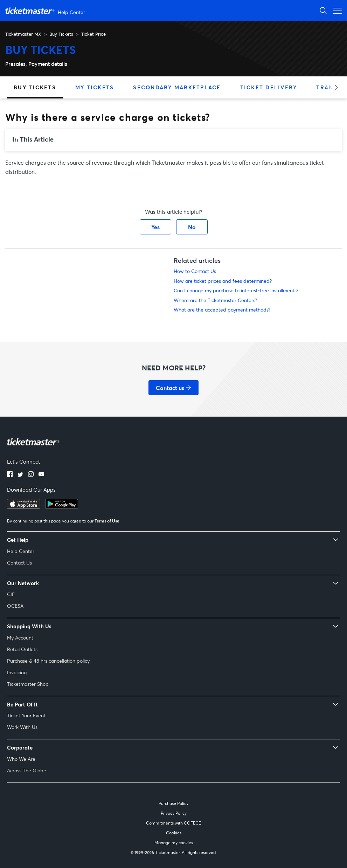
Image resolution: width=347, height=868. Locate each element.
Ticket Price (93, 34)
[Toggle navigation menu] (335, 10)
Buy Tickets (61, 34)
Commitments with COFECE (173, 823)
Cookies (174, 833)
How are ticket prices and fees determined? (223, 281)
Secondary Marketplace (177, 87)
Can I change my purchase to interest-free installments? (236, 290)
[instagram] (31, 475)
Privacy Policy (174, 813)
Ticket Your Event (26, 715)
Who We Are (21, 759)
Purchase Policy (173, 803)
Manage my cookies (174, 843)
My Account (20, 638)
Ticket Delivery (269, 87)
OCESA (15, 606)
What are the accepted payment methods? (222, 310)
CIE (11, 594)
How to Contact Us (195, 271)
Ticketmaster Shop (28, 684)
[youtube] (41, 475)
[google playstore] (62, 507)
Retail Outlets (22, 649)
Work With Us (22, 727)
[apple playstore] (24, 507)
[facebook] (10, 475)
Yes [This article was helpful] (155, 227)
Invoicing (17, 672)
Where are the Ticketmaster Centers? (215, 300)
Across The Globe (27, 770)
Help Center (21, 551)
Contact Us (19, 563)
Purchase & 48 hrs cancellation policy (48, 661)
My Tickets (95, 87)
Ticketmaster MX (23, 34)
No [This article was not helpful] (192, 227)
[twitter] (20, 475)
